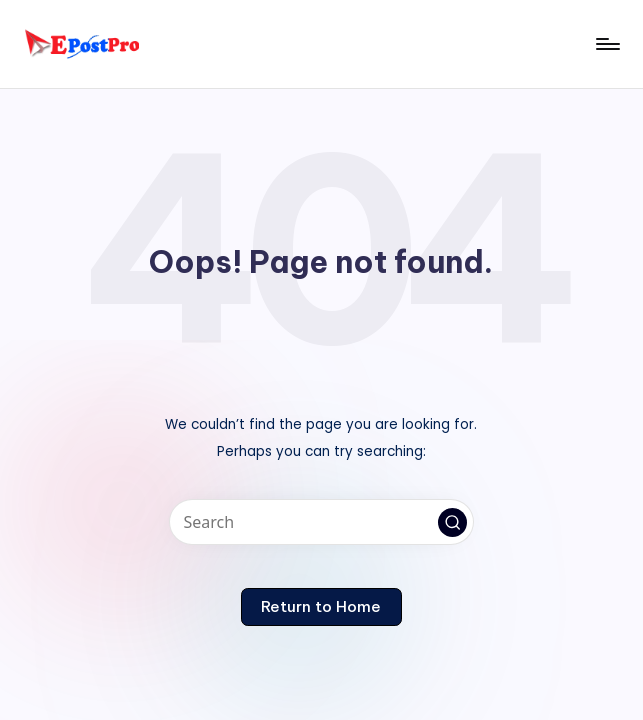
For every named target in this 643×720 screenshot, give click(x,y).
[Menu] (606, 44)
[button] (453, 523)
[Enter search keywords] (321, 522)
